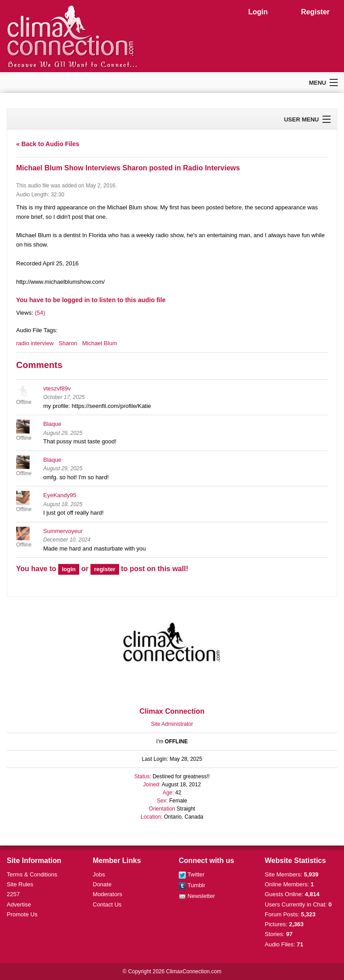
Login (258, 12)
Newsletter (197, 896)
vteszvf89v (57, 388)
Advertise (19, 904)
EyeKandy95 (60, 495)
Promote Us (22, 914)
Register (315, 12)
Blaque (52, 424)
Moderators (107, 894)
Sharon (68, 343)
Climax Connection (172, 711)
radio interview (35, 343)
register (105, 569)
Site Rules (20, 884)
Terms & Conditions (32, 874)
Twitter (192, 874)
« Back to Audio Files (48, 144)
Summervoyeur (63, 531)
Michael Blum (99, 343)
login (69, 569)
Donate (102, 884)
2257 (13, 894)
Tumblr (192, 885)
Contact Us (107, 904)
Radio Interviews (212, 168)
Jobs (99, 874)
